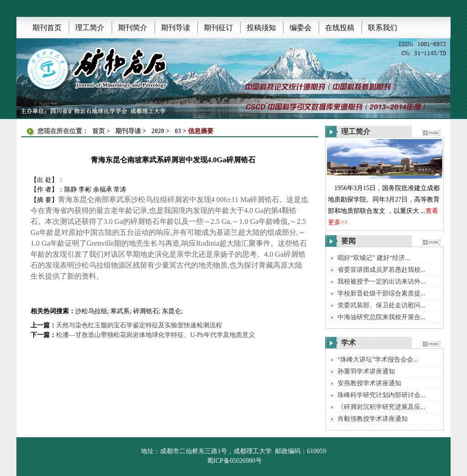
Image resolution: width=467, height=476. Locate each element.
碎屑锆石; (147, 311)
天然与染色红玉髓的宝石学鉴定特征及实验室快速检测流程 (139, 325)
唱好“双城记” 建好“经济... (374, 258)
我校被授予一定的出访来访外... (381, 282)
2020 (158, 131)
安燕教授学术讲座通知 (369, 383)
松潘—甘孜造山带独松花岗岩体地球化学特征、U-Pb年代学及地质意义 (156, 335)
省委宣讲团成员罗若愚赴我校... (381, 270)
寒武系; (121, 311)
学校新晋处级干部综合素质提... (381, 293)
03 (178, 131)
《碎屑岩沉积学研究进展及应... (381, 407)
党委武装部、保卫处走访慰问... (381, 305)
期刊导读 (128, 131)
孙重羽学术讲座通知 (366, 371)
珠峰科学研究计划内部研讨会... (381, 395)
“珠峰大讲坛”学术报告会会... (378, 360)
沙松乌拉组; (92, 311)
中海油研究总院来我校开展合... (381, 317)
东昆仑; (172, 311)
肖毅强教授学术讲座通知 (373, 419)
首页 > (102, 131)
